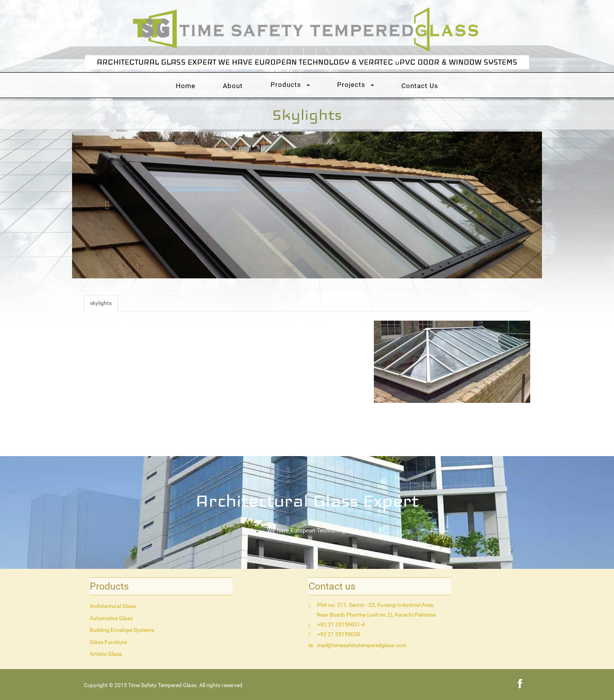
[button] (107, 205)
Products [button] (290, 85)
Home (186, 86)
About (233, 86)
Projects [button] (356, 85)
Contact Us (420, 86)
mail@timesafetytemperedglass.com (362, 645)
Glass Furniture (108, 642)
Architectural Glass (113, 606)
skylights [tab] (101, 303)
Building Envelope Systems (122, 630)
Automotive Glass (111, 618)
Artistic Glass (106, 654)
